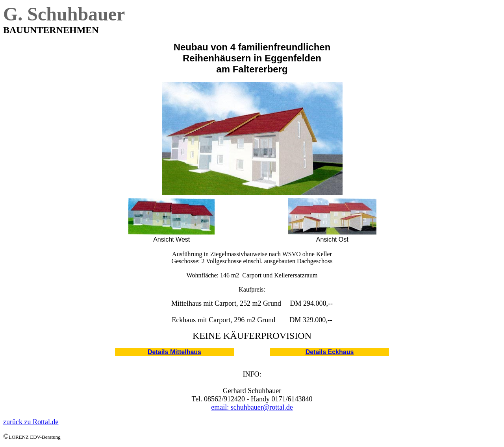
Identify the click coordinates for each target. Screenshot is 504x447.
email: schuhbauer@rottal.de (252, 407)
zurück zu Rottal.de (31, 422)
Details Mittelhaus (174, 352)
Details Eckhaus (330, 352)
